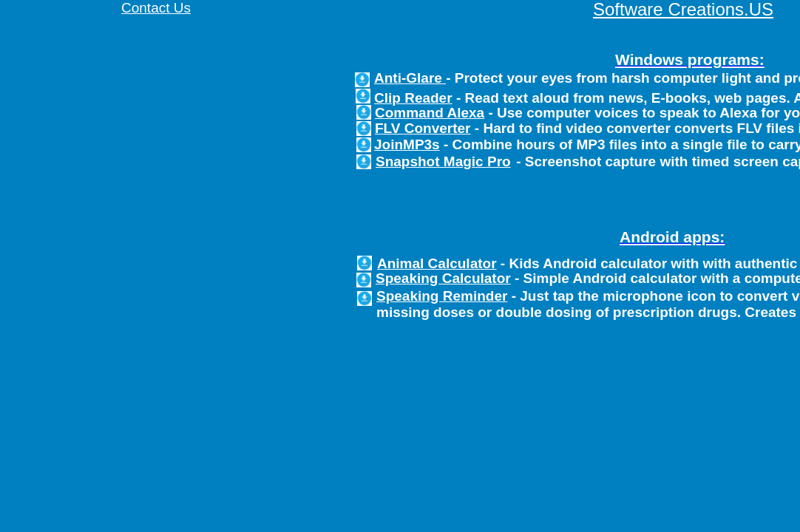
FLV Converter (423, 128)
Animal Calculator (437, 263)
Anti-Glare (410, 78)
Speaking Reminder (442, 296)
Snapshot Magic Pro (443, 161)
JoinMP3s (407, 144)
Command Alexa (430, 113)
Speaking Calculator (443, 278)
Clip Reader (413, 98)
